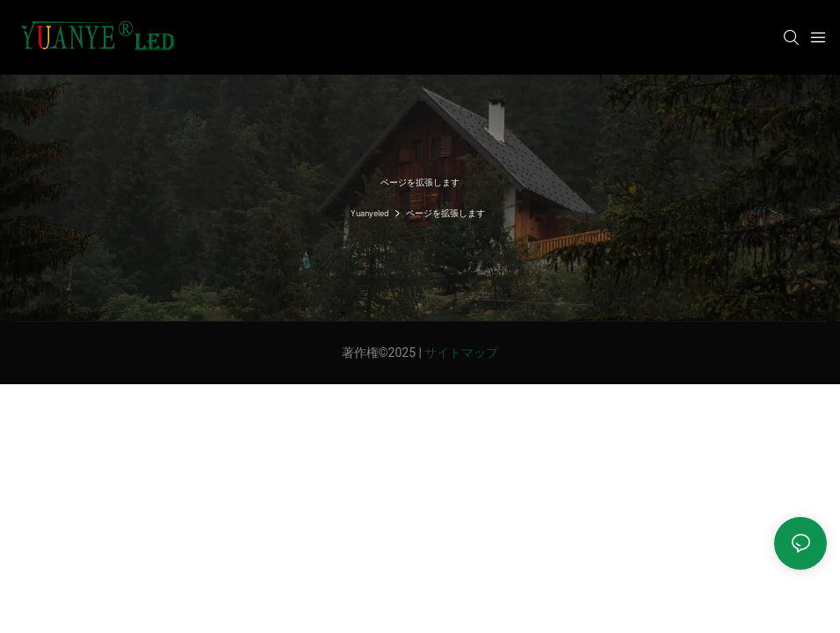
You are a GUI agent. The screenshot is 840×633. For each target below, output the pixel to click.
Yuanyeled (369, 213)
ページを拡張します (445, 213)
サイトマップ (461, 353)
